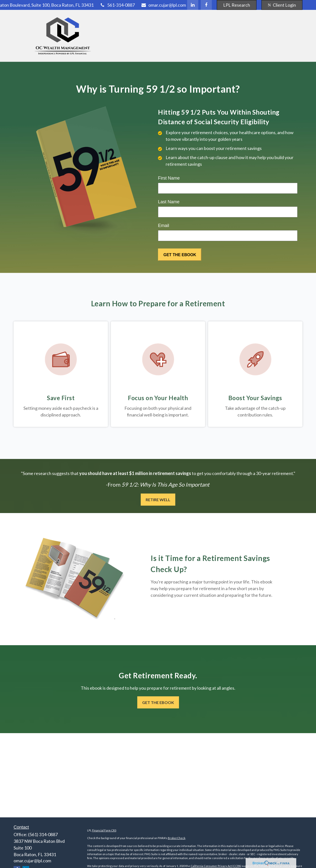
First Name (169, 178)
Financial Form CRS (104, 830)
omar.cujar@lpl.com (163, 5)
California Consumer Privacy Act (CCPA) (216, 866)
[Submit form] (180, 255)
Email (164, 226)
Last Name (169, 202)
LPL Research (237, 5)
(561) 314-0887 (43, 834)
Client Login (282, 5)
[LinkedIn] (193, 5)
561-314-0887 (117, 5)
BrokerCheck (177, 838)
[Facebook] (206, 5)
